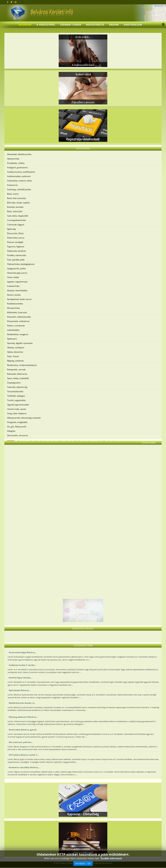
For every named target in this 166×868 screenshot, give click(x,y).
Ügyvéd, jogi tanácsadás (18, 405)
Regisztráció (95, 25)
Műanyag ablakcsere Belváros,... (23, 717)
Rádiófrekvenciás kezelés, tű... (22, 703)
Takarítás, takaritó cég (17, 387)
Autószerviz (12, 185)
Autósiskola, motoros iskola (19, 181)
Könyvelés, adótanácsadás (19, 317)
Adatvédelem (133, 25)
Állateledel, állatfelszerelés (19, 154)
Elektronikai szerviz (16, 238)
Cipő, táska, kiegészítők (18, 216)
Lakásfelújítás (13, 330)
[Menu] (162, 25)
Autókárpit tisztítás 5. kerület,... (23, 665)
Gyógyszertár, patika (16, 268)
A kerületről (46, 25)
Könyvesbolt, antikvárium (18, 321)
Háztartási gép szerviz (17, 273)
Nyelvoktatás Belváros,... (20, 690)
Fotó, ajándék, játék (16, 260)
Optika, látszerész (15, 352)
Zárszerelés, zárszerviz (18, 435)
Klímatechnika (13, 308)
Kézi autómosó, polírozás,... (21, 742)
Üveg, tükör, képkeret (17, 413)
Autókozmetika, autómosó (19, 176)
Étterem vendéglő (15, 242)
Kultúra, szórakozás (16, 326)
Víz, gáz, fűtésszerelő (17, 427)
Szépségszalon (14, 383)
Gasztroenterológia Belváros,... (23, 652)
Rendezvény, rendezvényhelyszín (22, 365)
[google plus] (16, 2)
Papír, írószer (13, 356)
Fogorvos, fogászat (16, 247)
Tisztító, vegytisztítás (16, 400)
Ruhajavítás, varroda (16, 370)
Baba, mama (13, 194)
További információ (111, 858)
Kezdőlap (25, 25)
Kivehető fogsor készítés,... (21, 678)
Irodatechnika (13, 286)
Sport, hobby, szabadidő (18, 378)
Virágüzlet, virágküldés (17, 422)
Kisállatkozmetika (15, 304)
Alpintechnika (13, 159)
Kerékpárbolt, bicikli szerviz (19, 299)
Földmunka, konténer (17, 251)
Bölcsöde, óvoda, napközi (18, 203)
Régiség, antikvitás (15, 361)
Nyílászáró (12, 339)
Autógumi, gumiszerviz (17, 167)
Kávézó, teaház (14, 295)
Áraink (114, 25)
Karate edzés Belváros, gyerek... (23, 730)
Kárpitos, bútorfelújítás (17, 290)
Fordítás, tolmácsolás (17, 255)
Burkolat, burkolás (15, 207)
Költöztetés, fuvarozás (17, 312)
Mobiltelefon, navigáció (18, 334)
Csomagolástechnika (17, 220)
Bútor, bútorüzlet (15, 211)
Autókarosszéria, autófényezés (21, 172)
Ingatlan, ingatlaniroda (17, 282)
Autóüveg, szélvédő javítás (19, 189)
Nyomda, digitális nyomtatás (20, 343)
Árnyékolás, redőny (16, 163)
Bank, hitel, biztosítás (17, 198)
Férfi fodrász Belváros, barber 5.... (24, 755)
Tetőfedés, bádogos (16, 396)
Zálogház (11, 431)
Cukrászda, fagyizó (16, 225)
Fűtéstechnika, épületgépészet (21, 264)
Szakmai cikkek (71, 25)
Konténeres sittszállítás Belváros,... (24, 767)
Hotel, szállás (13, 277)
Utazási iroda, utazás (17, 409)
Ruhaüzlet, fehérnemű (17, 374)
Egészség (11, 229)
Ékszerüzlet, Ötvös (15, 233)
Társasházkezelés (15, 391)
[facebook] (8, 2)
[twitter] (11, 2)
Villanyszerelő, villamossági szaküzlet (24, 418)
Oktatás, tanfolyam (16, 348)
